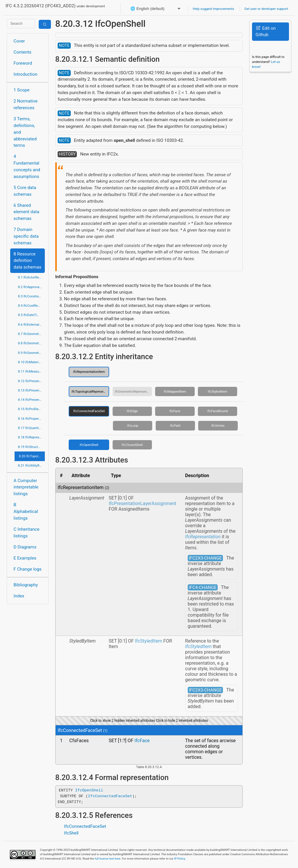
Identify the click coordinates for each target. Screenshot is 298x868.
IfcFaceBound (218, 411)
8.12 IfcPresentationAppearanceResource (32, 381)
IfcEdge (132, 411)
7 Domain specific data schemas (26, 236)
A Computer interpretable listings (26, 487)
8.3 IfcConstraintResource (32, 296)
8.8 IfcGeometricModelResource (32, 343)
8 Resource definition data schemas (28, 261)
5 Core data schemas (25, 191)
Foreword (23, 63)
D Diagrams (25, 547)
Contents (23, 52)
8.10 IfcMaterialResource (32, 362)
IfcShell (71, 833)
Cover (19, 41)
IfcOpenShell (89, 445)
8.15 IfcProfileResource (32, 409)
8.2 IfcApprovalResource (32, 287)
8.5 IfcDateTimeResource (32, 315)
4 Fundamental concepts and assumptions (27, 166)
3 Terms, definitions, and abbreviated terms (25, 132)
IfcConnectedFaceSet (89, 411)
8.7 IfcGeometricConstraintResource (32, 334)
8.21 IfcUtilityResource (32, 465)
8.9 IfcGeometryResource (32, 353)
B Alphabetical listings (26, 511)
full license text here (108, 859)
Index (19, 596)
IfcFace (175, 411)
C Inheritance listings (27, 533)
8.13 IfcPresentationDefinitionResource (32, 390)
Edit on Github (266, 32)
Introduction (26, 74)
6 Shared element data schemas (26, 212)
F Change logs (28, 569)
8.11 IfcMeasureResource (32, 371)
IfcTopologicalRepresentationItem (91, 391)
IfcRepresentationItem (89, 372)
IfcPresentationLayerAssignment (142, 503)
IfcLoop (133, 426)
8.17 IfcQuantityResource (32, 428)
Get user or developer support (266, 9)
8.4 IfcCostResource (32, 306)
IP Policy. (180, 859)
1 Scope (22, 90)
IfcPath (175, 426)
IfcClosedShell (132, 445)
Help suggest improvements (213, 9)
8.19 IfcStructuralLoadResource (32, 447)
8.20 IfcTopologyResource (32, 456)
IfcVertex (218, 426)
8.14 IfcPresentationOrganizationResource (32, 400)
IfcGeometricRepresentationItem (133, 391)
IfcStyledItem (218, 391)
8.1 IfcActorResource (32, 277)
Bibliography (26, 585)
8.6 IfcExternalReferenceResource (32, 324)
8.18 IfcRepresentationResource (32, 437)
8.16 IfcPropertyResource (32, 419)
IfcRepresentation (203, 537)
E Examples (25, 558)
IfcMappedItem (175, 391)
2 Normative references (26, 104)
